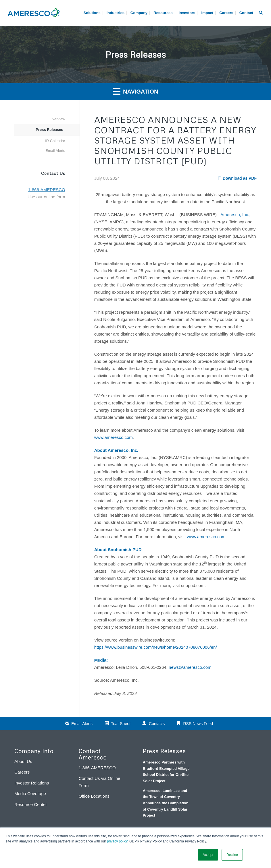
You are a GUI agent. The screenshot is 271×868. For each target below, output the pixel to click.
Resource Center (31, 804)
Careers (22, 772)
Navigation (135, 91)
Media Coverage (30, 794)
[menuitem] (226, 13)
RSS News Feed (198, 724)
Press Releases (49, 130)
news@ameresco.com (190, 667)
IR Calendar (55, 141)
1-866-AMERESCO (97, 768)
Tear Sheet (121, 724)
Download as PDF (237, 178)
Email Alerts (55, 151)
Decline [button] (232, 855)
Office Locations (94, 796)
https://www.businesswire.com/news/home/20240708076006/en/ (156, 647)
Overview (57, 119)
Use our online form (46, 197)
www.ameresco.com (114, 437)
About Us (23, 761)
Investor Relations (32, 783)
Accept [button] (208, 855)
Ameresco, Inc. (235, 215)
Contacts (157, 724)
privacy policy (117, 841)
